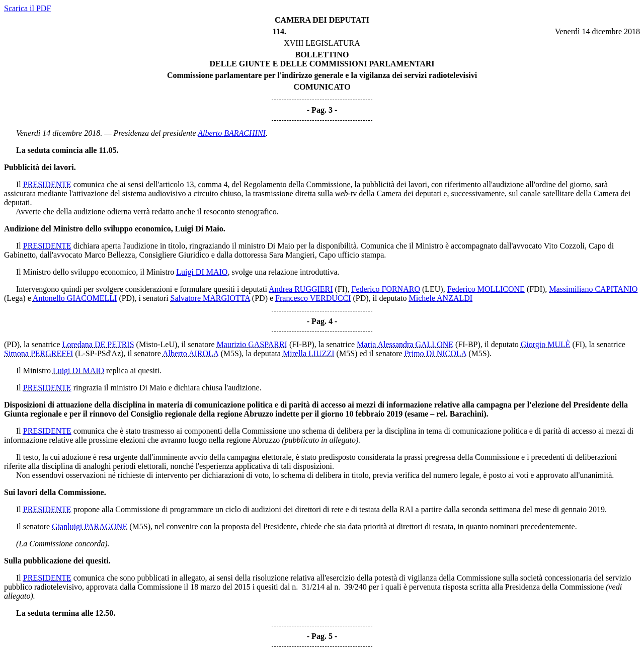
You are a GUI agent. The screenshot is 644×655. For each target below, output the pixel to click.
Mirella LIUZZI (309, 353)
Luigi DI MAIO (202, 272)
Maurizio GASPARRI (252, 344)
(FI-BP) (302, 344)
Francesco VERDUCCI (313, 298)
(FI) (341, 289)
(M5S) (231, 353)
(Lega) (15, 298)
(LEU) (433, 289)
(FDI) (536, 289)
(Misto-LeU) (157, 344)
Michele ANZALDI (441, 298)
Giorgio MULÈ (546, 344)
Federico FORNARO (386, 289)
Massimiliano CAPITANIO (593, 289)
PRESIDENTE (47, 184)
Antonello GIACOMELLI (75, 298)
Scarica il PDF (27, 8)
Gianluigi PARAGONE (90, 526)
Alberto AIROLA (191, 353)
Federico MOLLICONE (486, 289)
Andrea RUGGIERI (301, 289)
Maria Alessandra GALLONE (405, 344)
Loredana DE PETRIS (98, 344)
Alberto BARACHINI (232, 133)
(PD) (127, 298)
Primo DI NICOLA (436, 353)
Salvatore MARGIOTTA (210, 298)
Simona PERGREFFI (38, 353)
